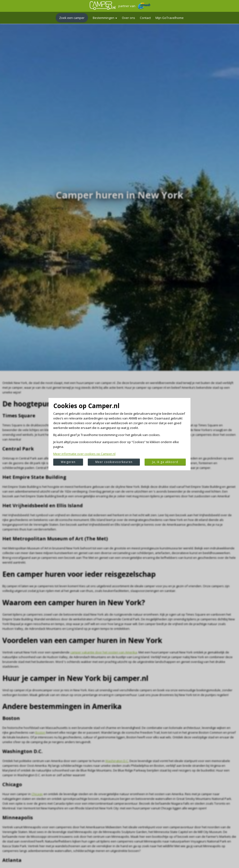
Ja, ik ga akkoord (165, 462)
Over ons (128, 18)
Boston (40, 732)
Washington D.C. (117, 761)
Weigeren (68, 462)
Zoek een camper (72, 18)
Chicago (37, 794)
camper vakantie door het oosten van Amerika (104, 652)
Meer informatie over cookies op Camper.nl (84, 454)
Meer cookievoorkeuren (114, 462)
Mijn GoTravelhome (170, 18)
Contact (145, 18)
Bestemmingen (105, 18)
